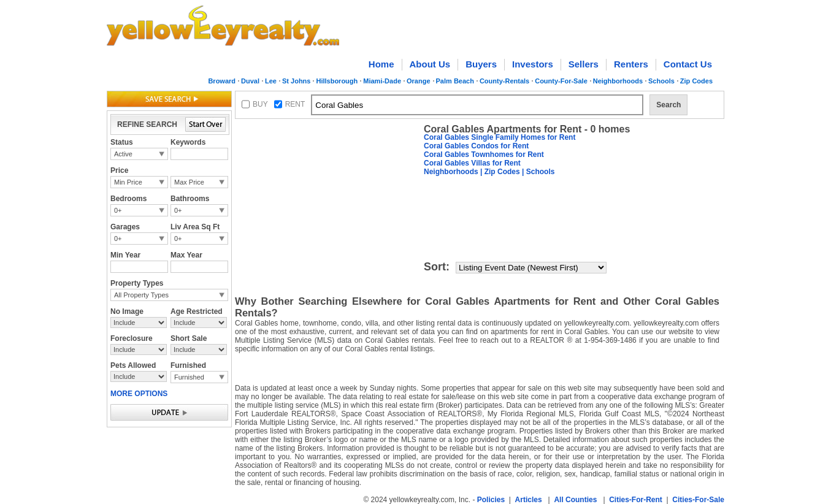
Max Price (189, 182)
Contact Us (688, 64)
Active (123, 154)
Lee (271, 81)
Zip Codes (696, 81)
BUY (260, 104)
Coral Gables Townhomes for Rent (484, 155)
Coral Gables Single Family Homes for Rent (500, 137)
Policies (491, 500)
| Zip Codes (499, 172)
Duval (250, 81)
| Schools (538, 172)
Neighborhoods (618, 81)
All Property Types (141, 295)
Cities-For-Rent (636, 500)
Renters (631, 64)
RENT (295, 104)
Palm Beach (455, 81)
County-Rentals (504, 81)
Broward (222, 81)
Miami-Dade (382, 81)
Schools (661, 81)
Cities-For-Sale (698, 500)
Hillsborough (337, 81)
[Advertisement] (327, 200)
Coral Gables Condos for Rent (476, 146)
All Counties (575, 500)
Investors (533, 64)
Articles (529, 500)
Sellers (584, 64)
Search (668, 105)
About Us (430, 64)
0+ (118, 210)
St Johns (296, 81)
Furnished (189, 377)
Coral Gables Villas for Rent (472, 163)
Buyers (481, 64)
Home (381, 64)
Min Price (128, 182)
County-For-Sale (561, 81)
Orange (419, 81)
